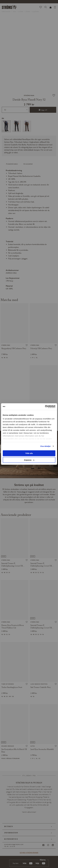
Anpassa (29, 460)
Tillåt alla (29, 453)
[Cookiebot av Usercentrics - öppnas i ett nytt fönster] (45, 407)
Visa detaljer (45, 446)
